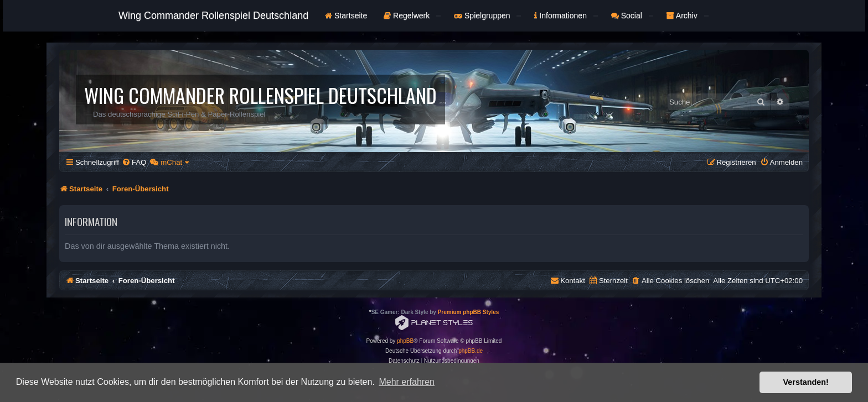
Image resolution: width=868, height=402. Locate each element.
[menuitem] (134, 162)
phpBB (405, 341)
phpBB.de (471, 351)
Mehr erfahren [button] (407, 382)
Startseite (346, 15)
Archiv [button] (688, 15)
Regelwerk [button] (412, 15)
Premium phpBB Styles (469, 312)
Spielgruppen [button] (487, 15)
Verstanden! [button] (806, 382)
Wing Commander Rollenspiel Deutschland (213, 15)
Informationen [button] (566, 15)
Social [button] (632, 15)
